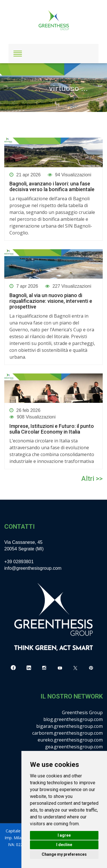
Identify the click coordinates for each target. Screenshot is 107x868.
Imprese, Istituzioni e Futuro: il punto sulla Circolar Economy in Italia (52, 429)
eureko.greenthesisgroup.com (70, 740)
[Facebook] (13, 668)
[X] (75, 668)
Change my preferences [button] (64, 854)
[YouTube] (60, 668)
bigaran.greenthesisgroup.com (69, 726)
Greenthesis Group (82, 712)
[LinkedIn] (29, 668)
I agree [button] (64, 835)
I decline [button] (64, 845)
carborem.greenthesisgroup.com (67, 733)
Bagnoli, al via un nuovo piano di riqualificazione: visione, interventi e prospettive (51, 301)
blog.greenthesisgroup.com (73, 719)
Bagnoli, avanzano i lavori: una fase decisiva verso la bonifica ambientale (52, 187)
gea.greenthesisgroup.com (74, 747)
